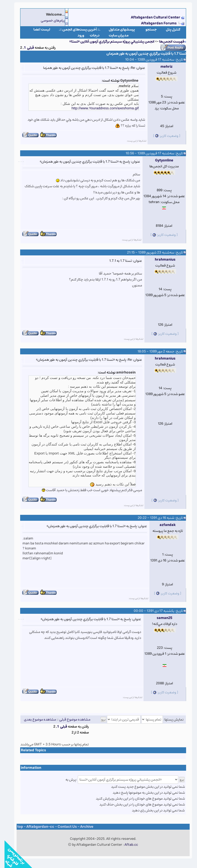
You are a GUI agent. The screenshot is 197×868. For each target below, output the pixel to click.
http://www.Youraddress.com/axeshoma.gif (101, 108)
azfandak (163, 525)
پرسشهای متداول (117, 29)
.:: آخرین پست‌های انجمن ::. (75, 29)
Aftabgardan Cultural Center (151, 17)
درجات (90, 35)
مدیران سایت (114, 35)
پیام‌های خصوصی (48, 20)
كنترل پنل (169, 29)
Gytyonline (160, 160)
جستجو (147, 29)
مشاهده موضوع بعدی (35, 719)
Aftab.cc (127, 845)
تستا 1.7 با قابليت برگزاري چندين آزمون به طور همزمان (142, 54)
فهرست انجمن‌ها (167, 42)
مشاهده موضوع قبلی (70, 719)
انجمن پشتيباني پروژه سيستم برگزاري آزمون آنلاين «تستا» (107, 42)
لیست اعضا (37, 29)
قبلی (26, 48)
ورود (76, 35)
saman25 (160, 618)
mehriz (162, 67)
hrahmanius (161, 260)
